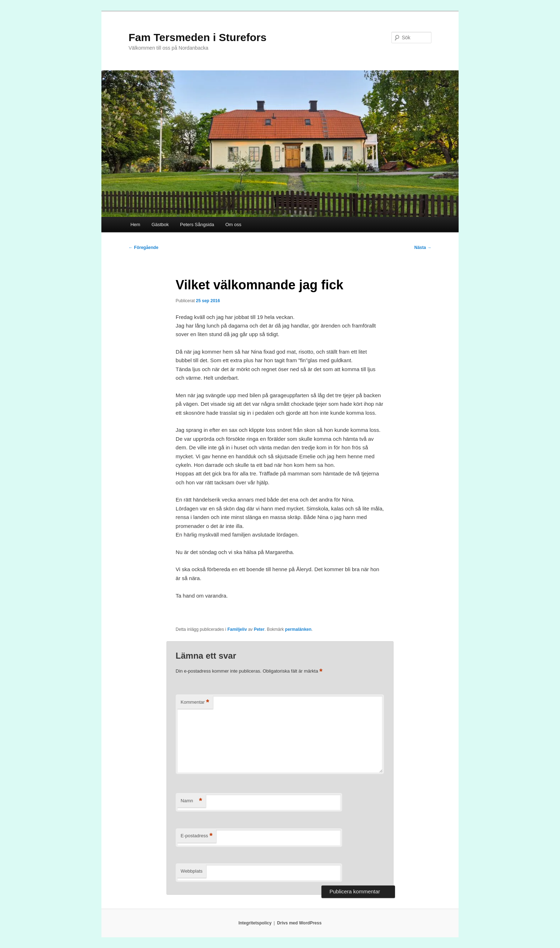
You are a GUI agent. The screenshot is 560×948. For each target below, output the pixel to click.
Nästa (423, 248)
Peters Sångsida (197, 224)
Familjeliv (237, 629)
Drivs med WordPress (299, 923)
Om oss (233, 224)
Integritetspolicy (255, 923)
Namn (191, 801)
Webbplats (192, 871)
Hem (135, 224)
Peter (259, 629)
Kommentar (195, 702)
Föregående (143, 248)
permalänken (298, 629)
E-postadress (197, 836)
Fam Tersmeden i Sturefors (197, 37)
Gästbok (160, 224)
